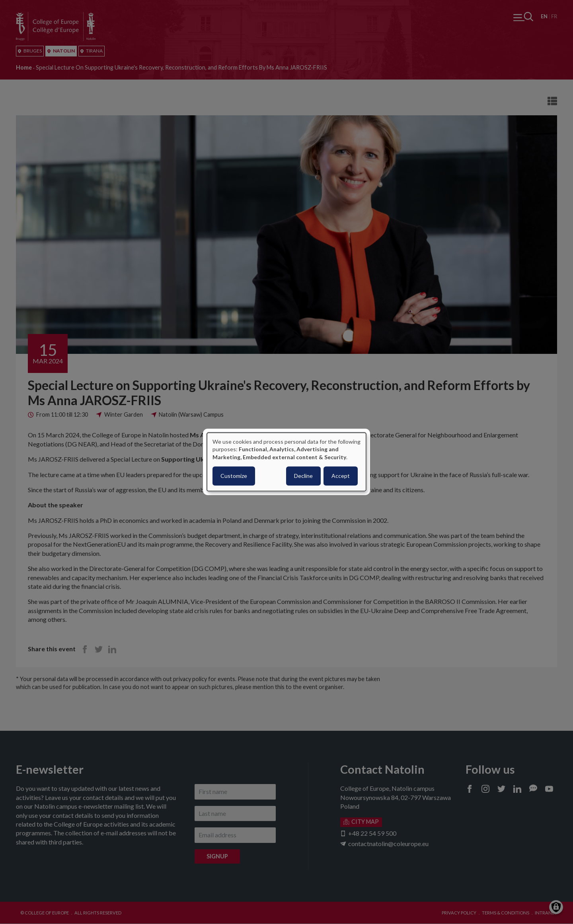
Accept (341, 476)
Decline (303, 476)
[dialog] (286, 462)
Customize (234, 476)
